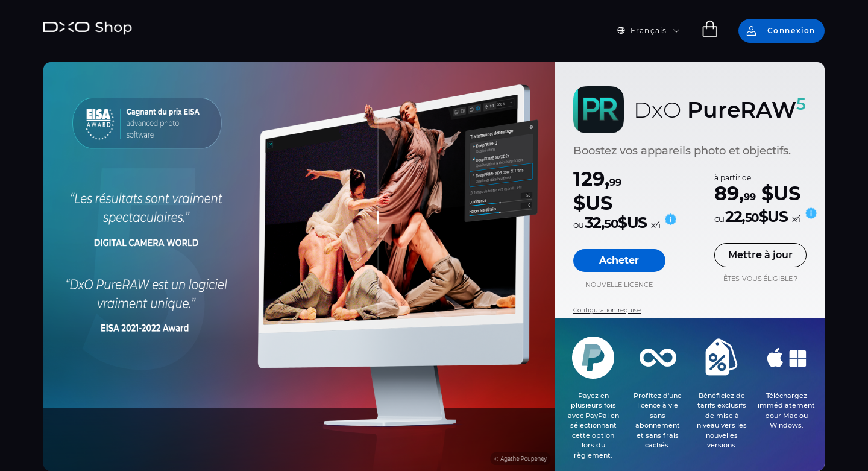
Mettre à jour (760, 255)
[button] (656, 31)
